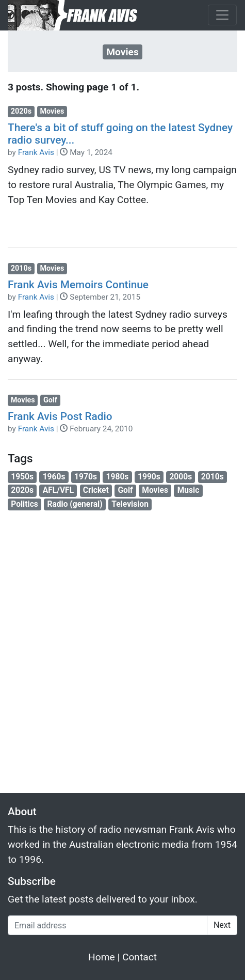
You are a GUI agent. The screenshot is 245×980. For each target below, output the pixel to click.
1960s (54, 477)
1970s (86, 477)
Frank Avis (36, 152)
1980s (118, 477)
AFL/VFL (58, 490)
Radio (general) (75, 504)
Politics (25, 504)
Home (102, 957)
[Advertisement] (123, 645)
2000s (181, 477)
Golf (50, 400)
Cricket (96, 490)
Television (130, 504)
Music (189, 490)
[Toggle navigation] (222, 15)
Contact (140, 957)
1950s (22, 477)
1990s (149, 477)
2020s (21, 111)
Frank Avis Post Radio (60, 416)
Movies (52, 111)
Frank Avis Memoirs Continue (78, 285)
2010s (21, 268)
